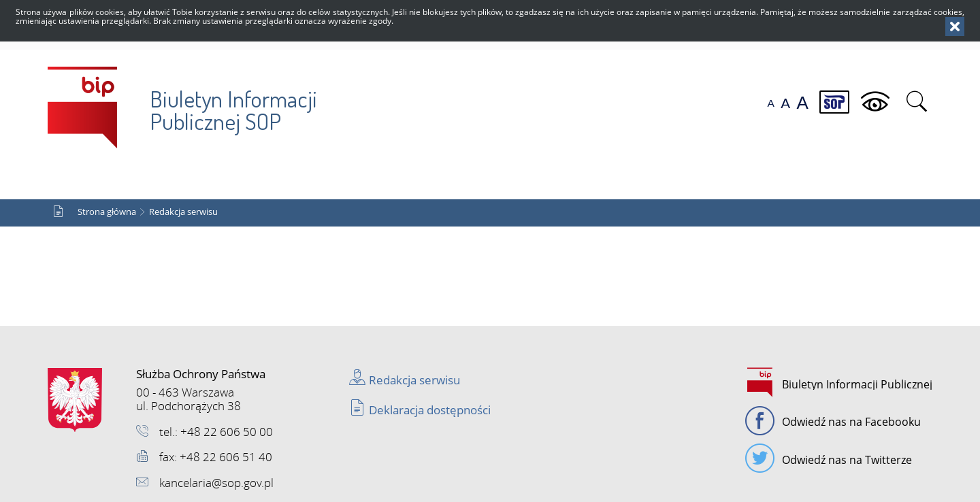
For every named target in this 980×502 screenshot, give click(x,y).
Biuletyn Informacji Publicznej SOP (182, 101)
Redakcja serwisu (183, 212)
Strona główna (107, 212)
